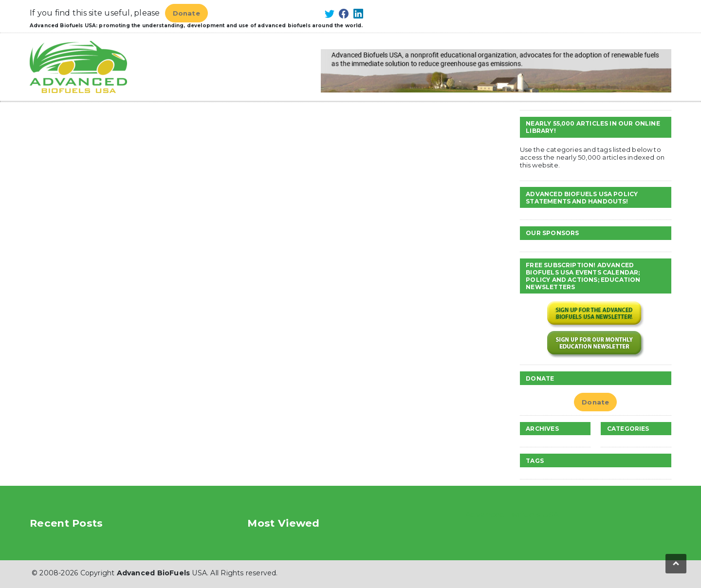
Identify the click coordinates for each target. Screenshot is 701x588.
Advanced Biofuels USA (512, 515)
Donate (186, 13)
